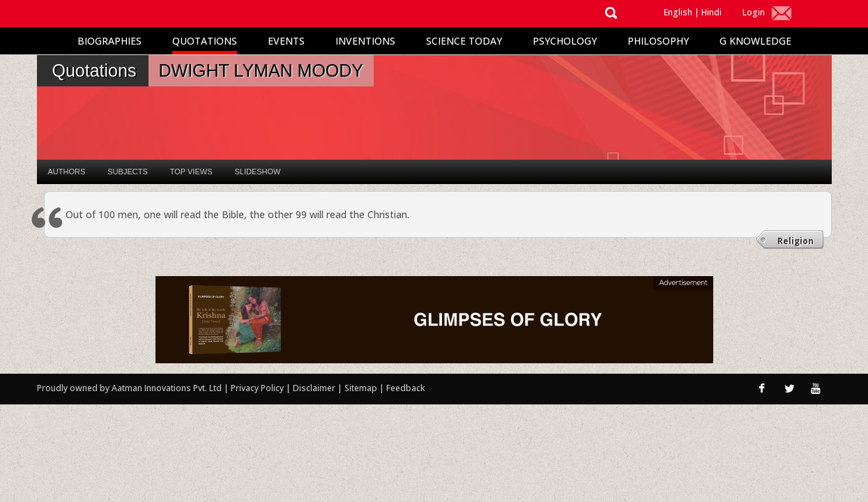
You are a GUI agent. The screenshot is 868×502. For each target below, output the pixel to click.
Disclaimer (314, 388)
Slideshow (257, 172)
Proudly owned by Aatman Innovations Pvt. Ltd (129, 388)
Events (286, 41)
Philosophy (658, 41)
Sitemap (362, 388)
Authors (67, 172)
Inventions (365, 41)
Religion (795, 241)
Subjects (127, 172)
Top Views (191, 172)
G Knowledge (755, 41)
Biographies (109, 41)
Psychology (565, 41)
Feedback (405, 388)
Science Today (464, 41)
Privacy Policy (258, 388)
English (678, 12)
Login (754, 12)
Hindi (711, 12)
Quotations (205, 41)
